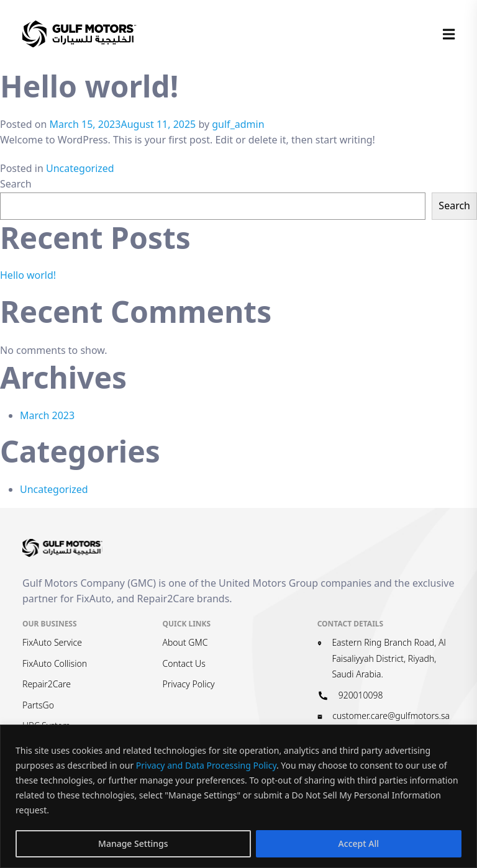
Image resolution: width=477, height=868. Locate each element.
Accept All (359, 843)
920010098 (361, 695)
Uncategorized (80, 168)
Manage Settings (133, 843)
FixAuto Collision (55, 663)
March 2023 (47, 415)
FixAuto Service (52, 642)
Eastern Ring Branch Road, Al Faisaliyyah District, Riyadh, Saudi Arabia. (388, 658)
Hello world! (28, 275)
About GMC (185, 642)
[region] (238, 796)
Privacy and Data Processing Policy (206, 765)
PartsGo (38, 705)
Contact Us (184, 663)
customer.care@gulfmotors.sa (391, 716)
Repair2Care (47, 684)
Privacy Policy (188, 684)
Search (16, 184)
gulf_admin (238, 124)
